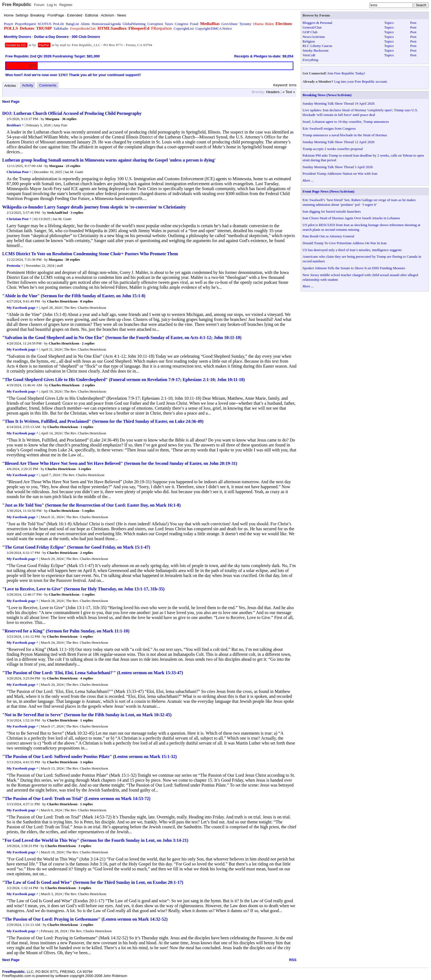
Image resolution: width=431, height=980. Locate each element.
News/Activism (314, 37)
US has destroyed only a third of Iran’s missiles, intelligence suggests (352, 250)
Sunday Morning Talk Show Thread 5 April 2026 (338, 167)
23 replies (73, 166)
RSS (293, 960)
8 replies (87, 301)
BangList (73, 24)
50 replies (73, 259)
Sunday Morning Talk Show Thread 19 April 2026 (339, 103)
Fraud (194, 24)
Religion (309, 41)
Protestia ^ (15, 266)
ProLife (59, 24)
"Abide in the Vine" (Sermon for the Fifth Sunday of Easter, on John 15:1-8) (74, 296)
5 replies (85, 469)
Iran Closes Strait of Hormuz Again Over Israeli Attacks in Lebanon (351, 218)
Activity (28, 85)
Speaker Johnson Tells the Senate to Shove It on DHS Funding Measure (354, 268)
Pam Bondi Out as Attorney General (328, 236)
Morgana (52, 119)
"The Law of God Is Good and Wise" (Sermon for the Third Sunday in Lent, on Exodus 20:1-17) (93, 882)
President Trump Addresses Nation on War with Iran (340, 173)
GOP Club (310, 32)
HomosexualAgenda (106, 24)
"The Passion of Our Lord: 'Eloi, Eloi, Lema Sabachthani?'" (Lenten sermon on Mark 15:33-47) (93, 673)
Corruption (155, 24)
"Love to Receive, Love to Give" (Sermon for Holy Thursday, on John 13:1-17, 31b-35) (83, 589)
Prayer (9, 24)
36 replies (69, 119)
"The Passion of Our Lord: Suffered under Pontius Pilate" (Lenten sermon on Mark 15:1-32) (89, 756)
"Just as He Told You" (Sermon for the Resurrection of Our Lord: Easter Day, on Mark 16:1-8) (91, 505)
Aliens (85, 24)
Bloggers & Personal (317, 23)
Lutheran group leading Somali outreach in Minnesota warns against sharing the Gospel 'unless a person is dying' (109, 160)
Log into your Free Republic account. (361, 81)
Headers (273, 92)
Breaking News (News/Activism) (327, 95)
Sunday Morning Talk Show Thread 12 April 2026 (339, 142)
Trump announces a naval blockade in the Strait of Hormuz (345, 135)
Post (413, 23)
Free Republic (17, 5)
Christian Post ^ (19, 172)
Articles (10, 86)
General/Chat (312, 27)
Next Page (11, 102)
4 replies (87, 678)
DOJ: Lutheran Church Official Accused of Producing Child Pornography (72, 113)
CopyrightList (184, 28)
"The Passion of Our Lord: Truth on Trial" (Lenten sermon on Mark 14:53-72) (76, 799)
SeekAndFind (57, 213)
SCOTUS (45, 24)
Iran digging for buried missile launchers (332, 211)
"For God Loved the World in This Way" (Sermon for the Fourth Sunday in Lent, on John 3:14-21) (95, 840)
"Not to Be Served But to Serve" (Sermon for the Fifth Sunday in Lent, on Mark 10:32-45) (87, 715)
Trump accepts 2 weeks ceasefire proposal (333, 149)
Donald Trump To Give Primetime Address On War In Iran (345, 243)
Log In (52, 5)
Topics (389, 23)
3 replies (77, 213)
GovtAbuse (229, 24)
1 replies (87, 427)
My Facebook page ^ (23, 308)
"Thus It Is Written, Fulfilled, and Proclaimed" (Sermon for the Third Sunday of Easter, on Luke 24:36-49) (103, 421)
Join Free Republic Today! (346, 73)
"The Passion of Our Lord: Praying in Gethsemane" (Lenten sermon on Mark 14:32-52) (85, 919)
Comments (48, 85)
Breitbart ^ (15, 125)
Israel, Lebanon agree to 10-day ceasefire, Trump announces (346, 122)
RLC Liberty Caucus (317, 46)
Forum (39, 5)
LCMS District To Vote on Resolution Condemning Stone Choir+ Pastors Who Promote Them (90, 254)
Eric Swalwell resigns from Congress (329, 128)
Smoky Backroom (316, 50)
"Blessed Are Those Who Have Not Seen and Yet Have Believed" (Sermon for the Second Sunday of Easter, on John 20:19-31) (120, 463)
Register (66, 5)
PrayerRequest (26, 24)
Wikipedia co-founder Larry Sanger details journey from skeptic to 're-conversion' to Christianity (94, 207)
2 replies (88, 343)
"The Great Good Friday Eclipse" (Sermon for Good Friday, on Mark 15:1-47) (76, 547)
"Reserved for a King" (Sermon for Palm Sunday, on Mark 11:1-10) (66, 631)
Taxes (169, 24)
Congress (181, 24)
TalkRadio (61, 28)
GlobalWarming (134, 24)
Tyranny (245, 24)
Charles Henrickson (62, 301)
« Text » (289, 92)
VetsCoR (309, 55)
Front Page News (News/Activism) (329, 191)
